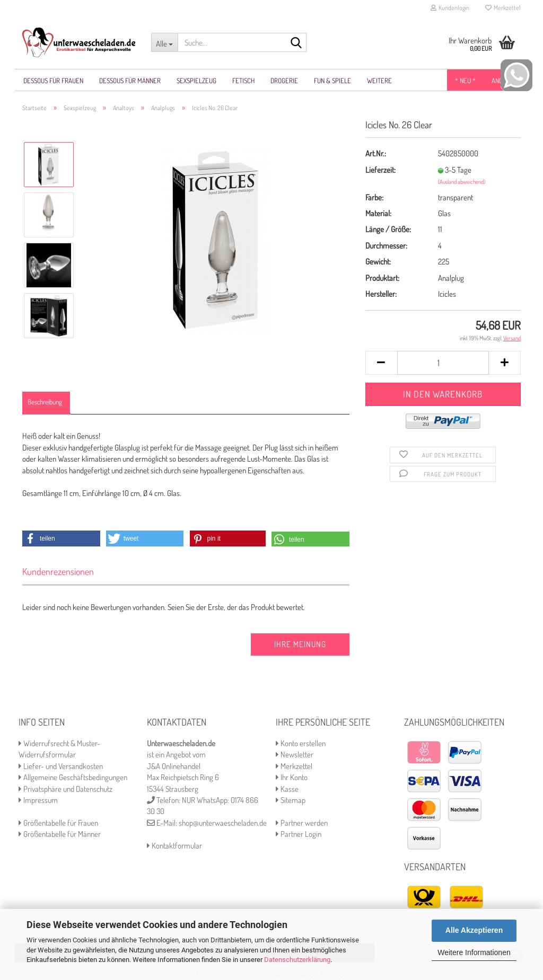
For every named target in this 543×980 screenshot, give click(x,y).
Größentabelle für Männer (60, 834)
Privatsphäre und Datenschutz (65, 789)
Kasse (287, 789)
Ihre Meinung (300, 644)
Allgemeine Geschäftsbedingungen (73, 777)
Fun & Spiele (332, 81)
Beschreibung (45, 402)
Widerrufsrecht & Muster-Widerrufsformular (59, 749)
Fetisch (243, 81)
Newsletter (295, 754)
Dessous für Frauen (53, 81)
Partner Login (299, 834)
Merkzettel (503, 8)
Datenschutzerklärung (297, 960)
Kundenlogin (450, 8)
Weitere (379, 81)
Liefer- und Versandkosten (61, 766)
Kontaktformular (174, 846)
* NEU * (465, 81)
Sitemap (291, 800)
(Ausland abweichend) (462, 182)
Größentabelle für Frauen (58, 823)
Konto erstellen (301, 743)
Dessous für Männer (130, 81)
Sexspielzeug (196, 81)
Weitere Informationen (474, 952)
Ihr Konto (292, 777)
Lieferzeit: (380, 170)
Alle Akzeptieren (474, 930)
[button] (61, 538)
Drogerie (284, 81)
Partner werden (302, 823)
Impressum (38, 800)
